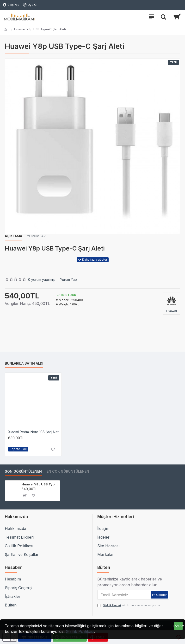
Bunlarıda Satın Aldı (24, 363)
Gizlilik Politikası (80, 631)
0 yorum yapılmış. (42, 280)
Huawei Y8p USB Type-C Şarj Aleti (40, 484)
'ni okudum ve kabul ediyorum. (129, 605)
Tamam (178, 626)
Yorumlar (36, 236)
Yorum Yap (68, 280)
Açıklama (13, 236)
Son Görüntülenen (23, 471)
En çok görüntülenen (68, 471)
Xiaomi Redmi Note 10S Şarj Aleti (34, 432)
